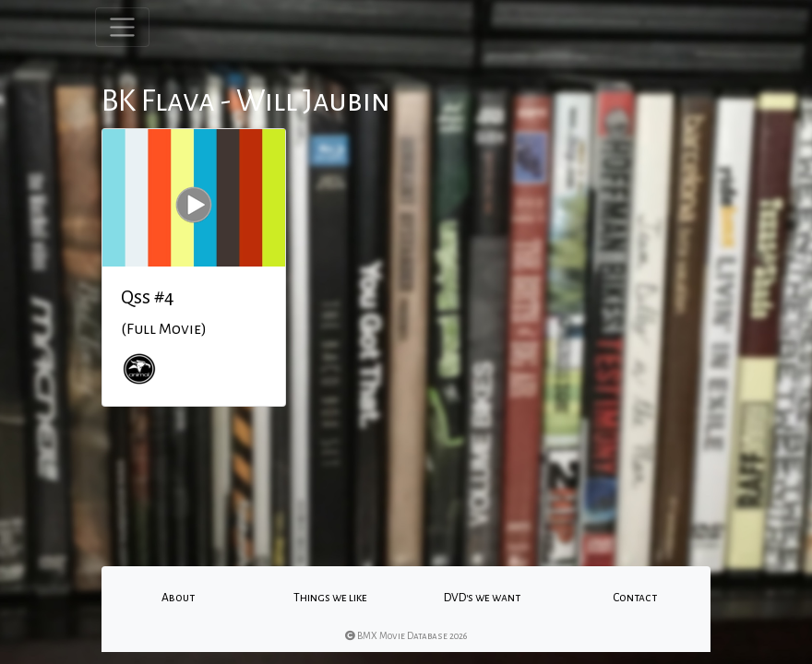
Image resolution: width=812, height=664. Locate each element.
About (178, 598)
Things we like (330, 598)
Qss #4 (148, 297)
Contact (635, 598)
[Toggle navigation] (122, 27)
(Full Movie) (164, 329)
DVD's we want (482, 598)
